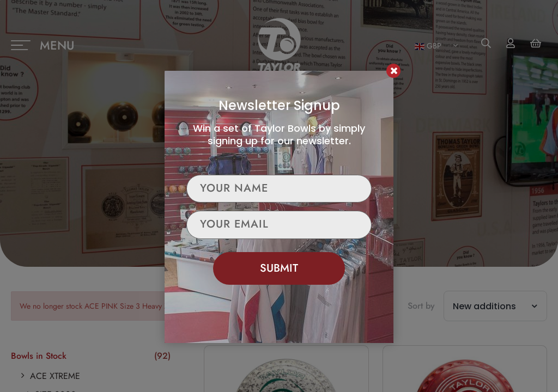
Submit (279, 268)
